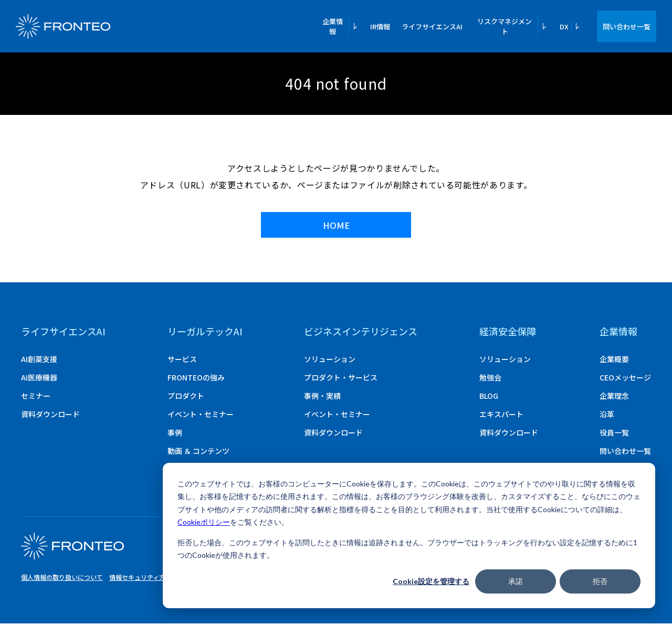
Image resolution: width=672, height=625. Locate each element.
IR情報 (380, 27)
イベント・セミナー (201, 416)
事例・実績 (322, 397)
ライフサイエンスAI (432, 27)
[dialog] (409, 536)
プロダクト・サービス (341, 379)
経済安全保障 (508, 333)
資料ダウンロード (50, 416)
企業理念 (614, 397)
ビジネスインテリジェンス (361, 333)
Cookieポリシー (204, 522)
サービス (182, 361)
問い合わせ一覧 (627, 27)
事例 (175, 434)
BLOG (489, 397)
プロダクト (186, 397)
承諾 (516, 581)
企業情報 (618, 333)
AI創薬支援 (39, 361)
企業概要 (614, 361)
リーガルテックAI (205, 333)
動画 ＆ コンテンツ (198, 452)
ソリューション (330, 361)
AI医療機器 (39, 379)
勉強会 (490, 379)
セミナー (36, 397)
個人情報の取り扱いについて (62, 579)
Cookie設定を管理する (431, 581)
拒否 (600, 581)
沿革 (607, 416)
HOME (336, 226)
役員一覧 (614, 434)
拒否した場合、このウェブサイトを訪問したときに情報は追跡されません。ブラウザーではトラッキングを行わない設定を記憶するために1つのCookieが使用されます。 (407, 549)
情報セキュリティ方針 (140, 579)
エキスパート (501, 416)
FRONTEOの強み (196, 379)
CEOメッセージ (625, 379)
